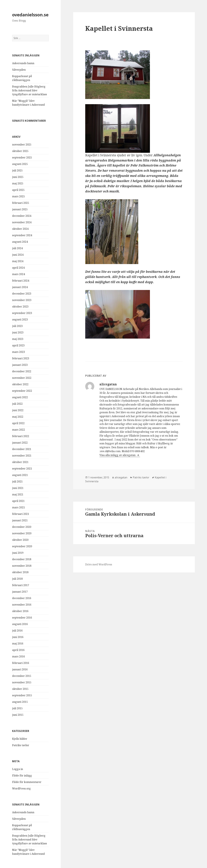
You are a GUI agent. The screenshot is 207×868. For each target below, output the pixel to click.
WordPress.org (21, 788)
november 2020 (22, 533)
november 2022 (22, 378)
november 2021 (22, 456)
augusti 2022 (20, 397)
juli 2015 (17, 708)
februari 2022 (21, 436)
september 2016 (22, 618)
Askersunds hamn (23, 63)
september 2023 (22, 313)
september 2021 (22, 469)
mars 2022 (19, 430)
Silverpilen (19, 70)
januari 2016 (20, 669)
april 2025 (18, 190)
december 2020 (22, 527)
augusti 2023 (20, 319)
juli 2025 (17, 170)
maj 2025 (18, 183)
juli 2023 (17, 326)
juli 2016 (17, 631)
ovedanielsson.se (30, 15)
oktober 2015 (20, 689)
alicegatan (121, 477)
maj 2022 (18, 417)
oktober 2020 (20, 540)
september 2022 (22, 391)
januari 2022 (20, 443)
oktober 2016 (20, 611)
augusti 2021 (20, 475)
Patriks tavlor (21, 745)
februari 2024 (21, 281)
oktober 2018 (20, 572)
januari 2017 (20, 592)
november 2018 (22, 566)
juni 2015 (18, 715)
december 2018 (22, 559)
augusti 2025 (20, 164)
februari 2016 (21, 663)
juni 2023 (18, 332)
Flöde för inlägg (22, 775)
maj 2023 (18, 339)
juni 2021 (18, 488)
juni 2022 (18, 410)
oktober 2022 (20, 384)
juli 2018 (17, 579)
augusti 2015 (20, 702)
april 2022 (18, 423)
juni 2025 (18, 177)
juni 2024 (18, 255)
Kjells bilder (20, 739)
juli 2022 (17, 404)
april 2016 (18, 650)
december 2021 (22, 449)
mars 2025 (19, 196)
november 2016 (22, 605)
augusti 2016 (20, 624)
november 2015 (22, 682)
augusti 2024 (20, 242)
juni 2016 (18, 637)
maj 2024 (18, 261)
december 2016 (22, 598)
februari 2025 (21, 203)
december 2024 (22, 216)
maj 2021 (18, 494)
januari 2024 (20, 287)
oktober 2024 (20, 229)
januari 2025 (20, 209)
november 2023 (22, 300)
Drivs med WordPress (99, 564)
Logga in (18, 769)
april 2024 (18, 268)
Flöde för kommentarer (27, 782)
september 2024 (22, 235)
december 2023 (22, 294)
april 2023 (18, 345)
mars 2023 (19, 352)
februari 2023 (21, 358)
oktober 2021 (20, 462)
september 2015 (22, 695)
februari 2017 (21, 585)
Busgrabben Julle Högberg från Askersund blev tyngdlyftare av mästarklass (30, 90)
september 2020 (22, 546)
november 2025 (22, 145)
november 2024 (22, 222)
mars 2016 (19, 656)
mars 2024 (19, 274)
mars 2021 (19, 507)
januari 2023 (20, 365)
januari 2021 (20, 520)
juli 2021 (17, 481)
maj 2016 (18, 643)
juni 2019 (18, 553)
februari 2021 (21, 514)
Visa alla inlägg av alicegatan (118, 455)
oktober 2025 (20, 151)
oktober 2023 (20, 307)
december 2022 (22, 371)
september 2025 (22, 157)
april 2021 (18, 501)
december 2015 (22, 676)
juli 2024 (17, 248)
